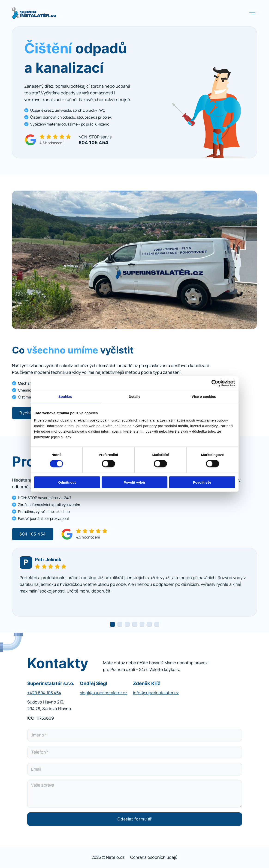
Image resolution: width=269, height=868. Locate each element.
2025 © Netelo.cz (108, 857)
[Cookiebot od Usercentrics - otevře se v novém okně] (215, 383)
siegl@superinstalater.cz (104, 693)
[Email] (135, 769)
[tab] (112, 624)
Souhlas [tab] (65, 397)
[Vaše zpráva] (135, 794)
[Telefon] (135, 752)
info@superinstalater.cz (156, 693)
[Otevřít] (252, 13)
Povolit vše (202, 482)
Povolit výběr (134, 482)
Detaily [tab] (135, 397)
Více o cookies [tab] (204, 397)
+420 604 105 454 (44, 693)
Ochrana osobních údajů (154, 857)
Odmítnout (67, 482)
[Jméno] (135, 735)
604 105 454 (33, 534)
